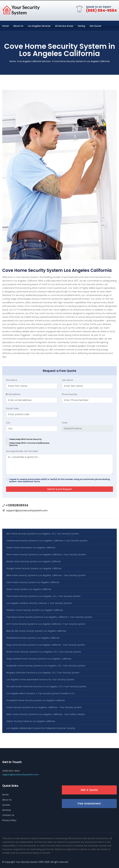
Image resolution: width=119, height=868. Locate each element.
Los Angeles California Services (35, 61)
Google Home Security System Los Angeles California (34, 568)
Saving (81, 26)
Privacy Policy (9, 820)
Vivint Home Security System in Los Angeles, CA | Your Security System (43, 596)
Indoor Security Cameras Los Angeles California (31, 721)
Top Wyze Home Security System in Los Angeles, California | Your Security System (49, 617)
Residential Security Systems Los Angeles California (33, 638)
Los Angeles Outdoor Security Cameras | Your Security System (39, 603)
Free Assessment (89, 803)
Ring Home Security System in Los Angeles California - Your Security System (46, 645)
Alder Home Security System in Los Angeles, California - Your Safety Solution (46, 714)
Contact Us (8, 815)
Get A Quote (89, 790)
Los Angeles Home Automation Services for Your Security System (40, 679)
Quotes (6, 805)
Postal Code (12, 408)
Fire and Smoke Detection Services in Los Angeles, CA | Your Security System (46, 686)
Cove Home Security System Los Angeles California (33, 582)
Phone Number (70, 394)
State (65, 423)
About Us (18, 26)
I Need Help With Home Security (25, 439)
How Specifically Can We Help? (22, 451)
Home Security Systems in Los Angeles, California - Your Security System (44, 707)
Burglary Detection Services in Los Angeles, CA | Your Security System (43, 672)
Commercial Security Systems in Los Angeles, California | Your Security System (47, 540)
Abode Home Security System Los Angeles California (33, 561)
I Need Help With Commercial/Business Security (29, 444)
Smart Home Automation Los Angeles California (31, 547)
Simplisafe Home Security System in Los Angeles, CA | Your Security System (46, 665)
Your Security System (27, 862)
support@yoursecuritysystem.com (27, 510)
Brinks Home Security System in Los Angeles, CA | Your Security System (44, 652)
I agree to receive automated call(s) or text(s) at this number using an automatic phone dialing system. (59, 480)
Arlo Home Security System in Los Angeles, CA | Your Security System (43, 534)
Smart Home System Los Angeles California (29, 589)
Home (5, 26)
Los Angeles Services (39, 26)
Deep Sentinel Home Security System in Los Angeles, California (39, 659)
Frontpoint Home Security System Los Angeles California (36, 700)
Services (7, 810)
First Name (12, 380)
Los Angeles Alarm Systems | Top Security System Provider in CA (40, 693)
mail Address (13, 394)
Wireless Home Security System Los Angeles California (35, 610)
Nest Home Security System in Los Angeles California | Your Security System (46, 554)
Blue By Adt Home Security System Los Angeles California (36, 631)
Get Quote (95, 26)
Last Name (67, 380)
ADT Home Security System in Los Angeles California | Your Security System (46, 624)
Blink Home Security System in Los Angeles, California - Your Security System (46, 575)
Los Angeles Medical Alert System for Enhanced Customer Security (41, 728)
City (8, 423)
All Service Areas (64, 26)
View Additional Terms (29, 481)
